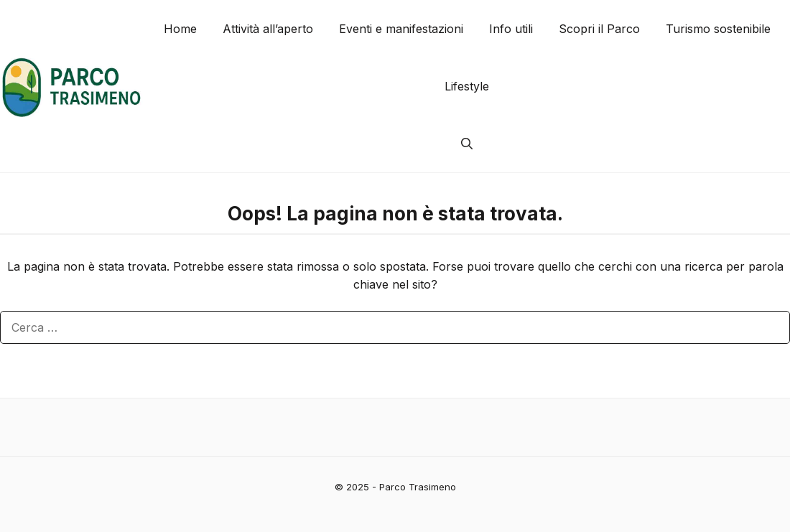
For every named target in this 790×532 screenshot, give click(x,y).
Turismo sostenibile (718, 29)
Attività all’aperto (268, 29)
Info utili (511, 29)
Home (180, 29)
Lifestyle (467, 86)
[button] (467, 144)
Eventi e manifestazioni (401, 29)
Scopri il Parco (599, 29)
